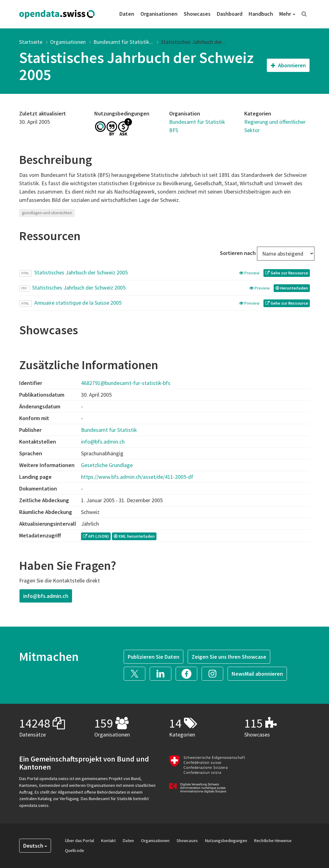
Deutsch (35, 846)
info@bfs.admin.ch (103, 442)
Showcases (197, 14)
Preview (250, 273)
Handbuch (261, 14)
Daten (127, 14)
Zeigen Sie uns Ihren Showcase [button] (229, 657)
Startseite (31, 42)
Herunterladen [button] (292, 288)
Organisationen (159, 14)
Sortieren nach (238, 253)
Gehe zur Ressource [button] (287, 273)
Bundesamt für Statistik (109, 430)
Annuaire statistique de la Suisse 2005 (78, 303)
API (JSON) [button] (96, 536)
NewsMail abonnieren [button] (257, 674)
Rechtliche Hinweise (273, 841)
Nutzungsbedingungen (226, 841)
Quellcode (75, 850)
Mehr (287, 14)
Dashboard (230, 14)
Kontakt (108, 841)
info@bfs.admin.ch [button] (46, 596)
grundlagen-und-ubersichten (47, 213)
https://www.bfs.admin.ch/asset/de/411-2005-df (137, 477)
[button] (137, 673)
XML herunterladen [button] (134, 536)
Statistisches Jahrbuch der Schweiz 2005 (81, 272)
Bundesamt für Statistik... (123, 42)
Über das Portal (79, 841)
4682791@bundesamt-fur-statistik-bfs (126, 383)
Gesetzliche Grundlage (107, 465)
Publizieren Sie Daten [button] (154, 657)
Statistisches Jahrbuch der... (193, 42)
